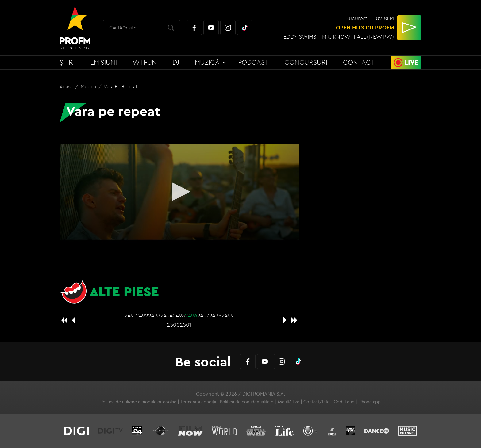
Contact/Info (317, 402)
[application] (179, 192)
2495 (179, 315)
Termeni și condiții (198, 402)
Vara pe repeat (121, 86)
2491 (130, 315)
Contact (359, 62)
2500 (173, 325)
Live (411, 62)
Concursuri (306, 62)
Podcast (253, 62)
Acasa (67, 86)
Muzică (207, 62)
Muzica (89, 86)
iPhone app (369, 402)
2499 (228, 315)
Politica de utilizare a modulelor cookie (138, 402)
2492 (142, 315)
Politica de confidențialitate (247, 402)
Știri (67, 62)
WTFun (145, 62)
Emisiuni (104, 62)
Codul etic (344, 402)
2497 (203, 315)
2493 (154, 315)
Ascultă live (288, 402)
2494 (167, 315)
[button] (179, 192)
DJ (176, 62)
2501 (186, 325)
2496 (191, 315)
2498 (215, 315)
